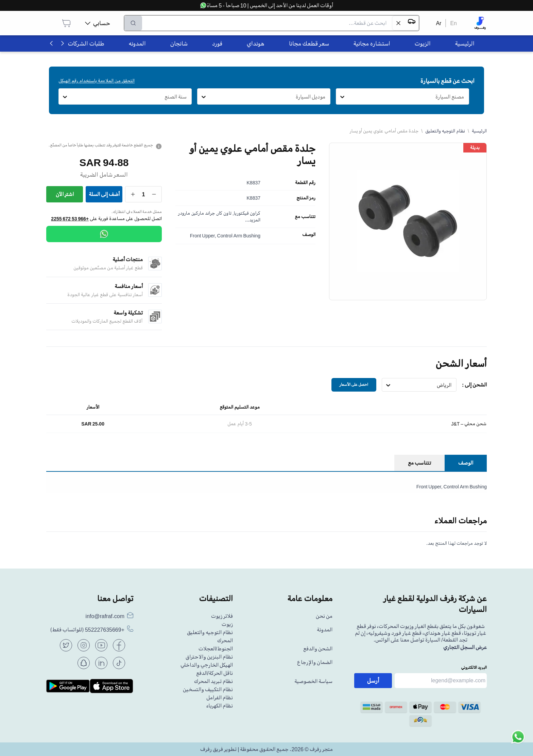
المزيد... (253, 220)
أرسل (373, 681)
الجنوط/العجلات (216, 649)
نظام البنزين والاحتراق (209, 657)
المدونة (325, 630)
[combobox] (464, 97)
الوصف (309, 235)
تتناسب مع (305, 217)
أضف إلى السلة (104, 194)
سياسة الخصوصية (313, 681)
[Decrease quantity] (154, 194)
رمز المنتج (306, 198)
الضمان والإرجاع (315, 662)
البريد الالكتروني (474, 668)
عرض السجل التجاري (465, 647)
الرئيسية (479, 131)
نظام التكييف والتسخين (208, 689)
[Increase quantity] (133, 194)
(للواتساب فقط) (87, 630)
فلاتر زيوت (222, 616)
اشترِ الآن (65, 194)
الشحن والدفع (318, 649)
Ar (439, 23)
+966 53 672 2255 (70, 219)
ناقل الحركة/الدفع (214, 673)
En (453, 23)
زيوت (227, 624)
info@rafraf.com (105, 616)
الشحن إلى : (474, 385)
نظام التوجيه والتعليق (445, 131)
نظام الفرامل (220, 698)
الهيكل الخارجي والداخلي (207, 665)
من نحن (324, 616)
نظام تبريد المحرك (213, 681)
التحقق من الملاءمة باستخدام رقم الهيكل (97, 81)
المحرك (225, 641)
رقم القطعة (305, 183)
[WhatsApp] (104, 234)
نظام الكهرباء (219, 706)
